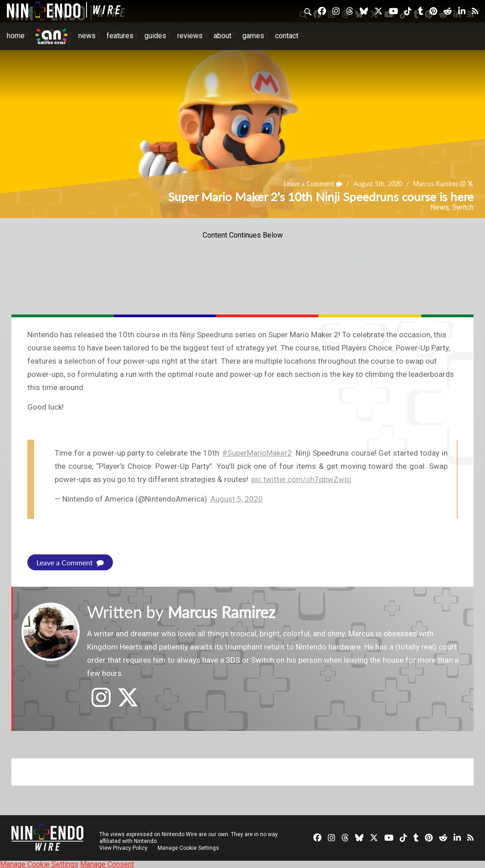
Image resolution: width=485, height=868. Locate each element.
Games (253, 36)
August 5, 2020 (237, 499)
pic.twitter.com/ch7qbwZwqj (301, 479)
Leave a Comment (313, 184)
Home (16, 36)
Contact (287, 36)
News (87, 36)
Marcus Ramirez (436, 184)
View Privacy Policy (123, 848)
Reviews (190, 36)
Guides (155, 36)
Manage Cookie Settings (189, 848)
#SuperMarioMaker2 (257, 453)
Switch (463, 207)
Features (120, 36)
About (222, 36)
